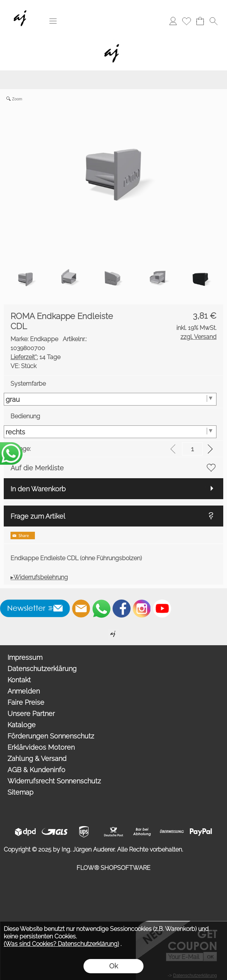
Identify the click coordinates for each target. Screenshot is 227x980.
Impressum (25, 657)
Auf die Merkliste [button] (37, 468)
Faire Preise (26, 702)
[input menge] (192, 449)
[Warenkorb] (200, 21)
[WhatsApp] (101, 609)
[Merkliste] (186, 21)
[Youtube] (162, 609)
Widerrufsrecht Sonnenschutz (54, 781)
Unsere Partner (31, 714)
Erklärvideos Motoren (41, 747)
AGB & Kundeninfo (36, 770)
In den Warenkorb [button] (38, 489)
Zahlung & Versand (37, 758)
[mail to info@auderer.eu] (81, 609)
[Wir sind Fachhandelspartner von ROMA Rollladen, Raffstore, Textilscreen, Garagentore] (22, 8)
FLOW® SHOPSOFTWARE (113, 868)
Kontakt (19, 680)
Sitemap (20, 792)
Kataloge (22, 725)
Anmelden (24, 691)
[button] (53, 21)
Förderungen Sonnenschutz (51, 736)
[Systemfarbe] (110, 399)
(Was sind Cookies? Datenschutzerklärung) (61, 944)
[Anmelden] (173, 21)
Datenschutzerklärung (42, 669)
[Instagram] (142, 609)
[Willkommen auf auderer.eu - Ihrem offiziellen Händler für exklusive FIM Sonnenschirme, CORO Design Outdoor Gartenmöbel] (113, 632)
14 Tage (35, 357)
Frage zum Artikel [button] (38, 516)
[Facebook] (122, 609)
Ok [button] (113, 966)
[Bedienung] (110, 432)
